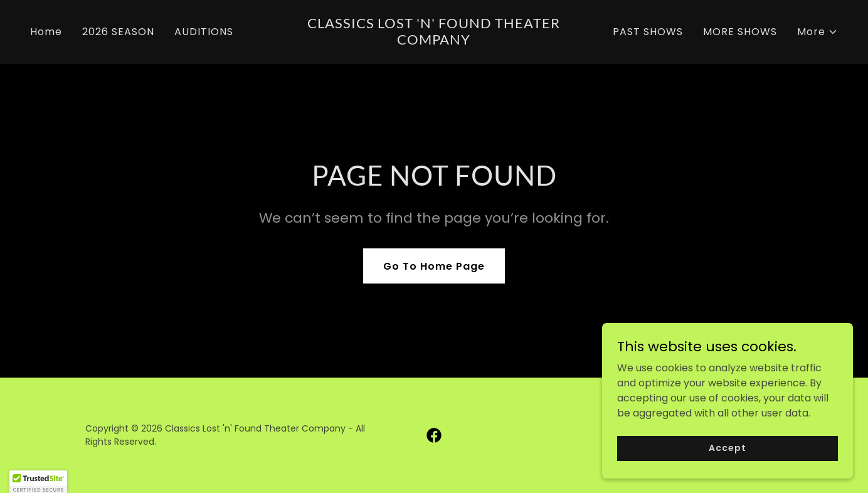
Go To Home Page (434, 266)
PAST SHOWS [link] (648, 32)
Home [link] (46, 32)
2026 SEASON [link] (118, 32)
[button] (818, 32)
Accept (727, 474)
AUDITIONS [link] (204, 32)
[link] (434, 41)
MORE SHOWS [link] (740, 32)
